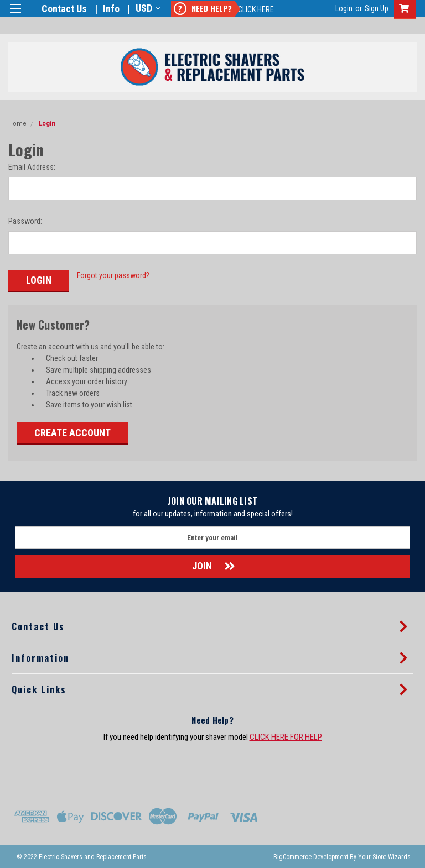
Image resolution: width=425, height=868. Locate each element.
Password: (25, 221)
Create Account (72, 432)
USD (147, 8)
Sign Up (377, 8)
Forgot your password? (113, 275)
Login (344, 8)
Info (111, 9)
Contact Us (64, 9)
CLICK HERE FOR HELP (286, 736)
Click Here (256, 9)
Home (17, 124)
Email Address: (32, 167)
